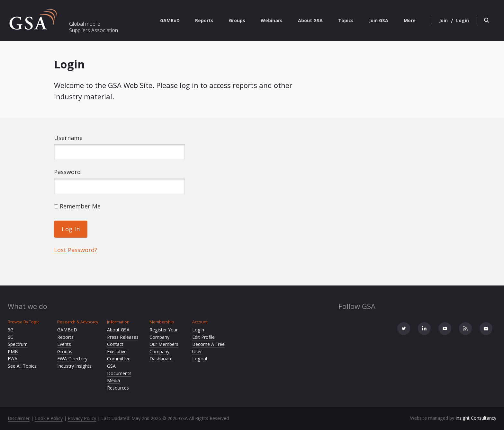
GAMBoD (170, 20)
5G (11, 330)
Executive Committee (119, 355)
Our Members (164, 344)
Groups (237, 20)
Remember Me (77, 206)
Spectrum (18, 344)
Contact (115, 344)
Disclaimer (19, 418)
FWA (13, 359)
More (410, 20)
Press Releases (123, 337)
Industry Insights (74, 366)
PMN (13, 351)
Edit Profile (203, 337)
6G (11, 337)
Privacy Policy (82, 418)
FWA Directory (72, 359)
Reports (204, 20)
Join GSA (379, 20)
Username (68, 138)
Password (67, 172)
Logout (200, 359)
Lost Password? (76, 250)
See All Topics (22, 366)
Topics (346, 20)
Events (64, 344)
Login (198, 330)
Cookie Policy (49, 418)
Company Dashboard (161, 355)
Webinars (272, 20)
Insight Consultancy (476, 418)
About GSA (310, 20)
